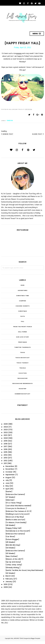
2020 (6, 438)
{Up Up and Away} (13, 562)
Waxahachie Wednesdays (22, 383)
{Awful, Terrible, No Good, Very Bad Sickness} (24, 570)
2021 (5, 435)
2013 (5, 458)
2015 (5, 452)
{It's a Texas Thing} (13, 503)
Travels (23, 368)
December (10, 466)
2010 (5, 584)
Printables (23, 342)
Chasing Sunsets (23, 306)
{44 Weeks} (10, 548)
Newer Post (8, 134)
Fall (23, 321)
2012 (5, 461)
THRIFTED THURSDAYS (22, 347)
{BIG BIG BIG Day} (13, 545)
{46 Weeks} (10, 525)
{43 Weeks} (10, 553)
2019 (5, 441)
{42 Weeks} (10, 573)
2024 (6, 427)
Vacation (23, 373)
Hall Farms (22, 332)
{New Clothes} (12, 556)
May (7, 486)
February (9, 579)
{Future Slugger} (12, 539)
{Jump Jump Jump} (14, 565)
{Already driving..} (13, 568)
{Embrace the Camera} (15, 494)
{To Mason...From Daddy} (16, 523)
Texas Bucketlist (22, 358)
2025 (22, 285)
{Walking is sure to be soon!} (17, 514)
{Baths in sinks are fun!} (15, 520)
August (8, 477)
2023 (6, 430)
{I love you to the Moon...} (16, 508)
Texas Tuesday (22, 363)
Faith (23, 316)
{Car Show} (10, 537)
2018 (5, 444)
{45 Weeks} (10, 542)
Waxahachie (22, 378)
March (8, 576)
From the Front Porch (23, 327)
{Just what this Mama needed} (18, 506)
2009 (6, 587)
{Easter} (9, 491)
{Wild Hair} (10, 500)
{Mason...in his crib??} (14, 559)
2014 (6, 455)
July (7, 480)
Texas (23, 352)
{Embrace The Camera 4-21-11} (18, 511)
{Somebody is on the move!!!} (18, 531)
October (9, 472)
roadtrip (23, 389)
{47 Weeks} (10, 497)
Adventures (23, 290)
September (10, 475)
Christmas (23, 311)
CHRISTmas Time (22, 296)
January (9, 582)
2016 (5, 449)
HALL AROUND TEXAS (17, 638)
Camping (23, 301)
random (10, 121)
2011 (5, 463)
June (7, 483)
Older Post (37, 134)
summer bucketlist (22, 394)
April (7, 489)
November (10, 469)
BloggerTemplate (35, 638)
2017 (5, 446)
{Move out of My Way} (15, 517)
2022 (6, 432)
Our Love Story (22, 337)
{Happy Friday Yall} (13, 528)
